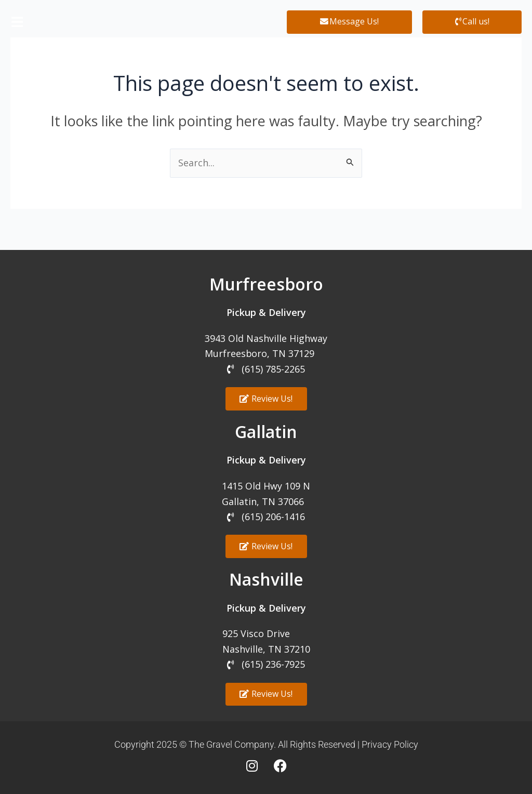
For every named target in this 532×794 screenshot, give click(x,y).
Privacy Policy (390, 744)
